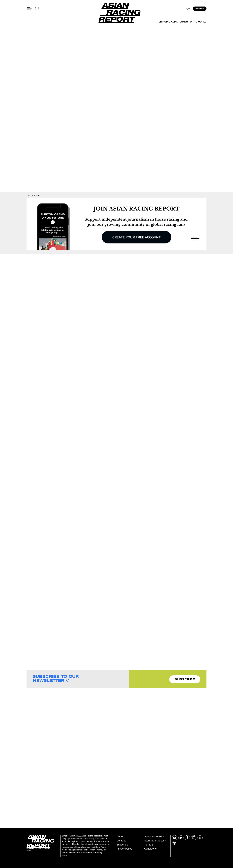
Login (187, 9)
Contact (121, 841)
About (120, 837)
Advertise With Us (154, 837)
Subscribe (122, 845)
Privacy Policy (124, 849)
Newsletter (200, 9)
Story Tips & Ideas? (155, 841)
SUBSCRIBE (185, 679)
